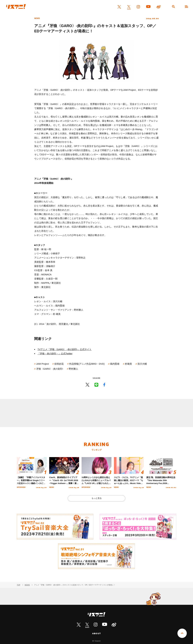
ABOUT (96, 633)
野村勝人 (73, 369)
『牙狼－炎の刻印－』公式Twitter (55, 354)
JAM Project (43, 364)
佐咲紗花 (59, 364)
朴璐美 (128, 364)
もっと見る (97, 498)
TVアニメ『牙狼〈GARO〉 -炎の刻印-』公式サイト (65, 349)
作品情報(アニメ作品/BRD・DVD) (87, 364)
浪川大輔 (142, 364)
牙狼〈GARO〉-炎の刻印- (50, 369)
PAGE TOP (182, 633)
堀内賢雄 (115, 364)
